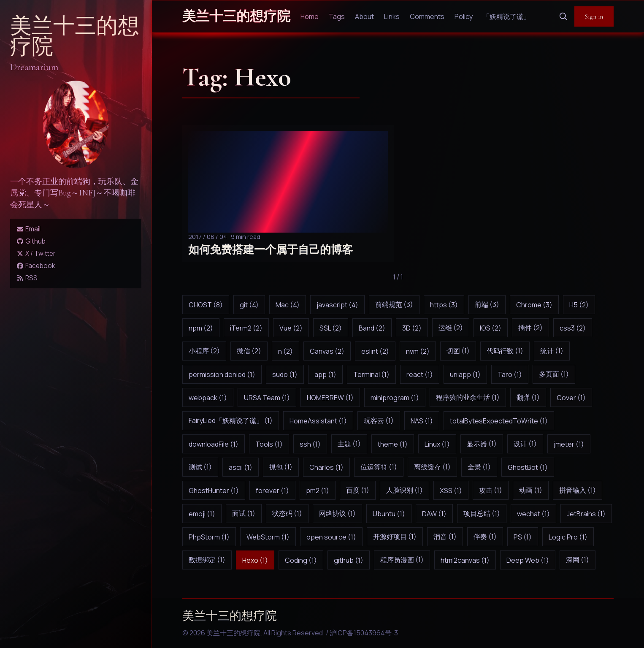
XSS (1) (451, 491)
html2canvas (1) (465, 560)
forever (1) (272, 491)
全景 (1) (479, 467)
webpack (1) (208, 398)
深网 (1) (578, 560)
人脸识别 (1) (405, 490)
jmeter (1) (569, 444)
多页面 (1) (554, 374)
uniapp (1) (465, 374)
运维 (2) (451, 328)
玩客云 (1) (379, 420)
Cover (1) (571, 398)
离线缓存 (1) (432, 467)
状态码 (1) (287, 513)
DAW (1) (434, 514)
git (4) (249, 305)
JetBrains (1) (586, 514)
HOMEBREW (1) (330, 398)
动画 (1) (531, 490)
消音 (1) (445, 537)
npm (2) (201, 328)
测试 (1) (200, 467)
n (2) (285, 351)
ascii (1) (241, 467)
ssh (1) (310, 444)
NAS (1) (422, 421)
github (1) (349, 560)
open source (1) (331, 537)
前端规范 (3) (394, 304)
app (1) (325, 374)
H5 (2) (579, 305)
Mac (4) (288, 305)
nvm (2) (418, 351)
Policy (464, 16)
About (364, 16)
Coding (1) (301, 560)
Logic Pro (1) (568, 537)
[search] (563, 16)
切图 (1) (458, 351)
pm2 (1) (318, 491)
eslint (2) (375, 351)
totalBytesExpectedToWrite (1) (499, 421)
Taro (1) (510, 374)
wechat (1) (533, 514)
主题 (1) (349, 444)
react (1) (420, 374)
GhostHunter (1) (214, 491)
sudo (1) (285, 374)
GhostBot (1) (528, 467)
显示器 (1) (482, 444)
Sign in (594, 16)
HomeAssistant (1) (318, 421)
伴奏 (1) (485, 537)
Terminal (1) (371, 374)
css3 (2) (573, 328)
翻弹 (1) (528, 397)
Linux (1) (437, 444)
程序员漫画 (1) (402, 560)
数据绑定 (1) (207, 560)
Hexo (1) (255, 560)
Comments (427, 16)
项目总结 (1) (482, 513)
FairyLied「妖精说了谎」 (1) (231, 420)
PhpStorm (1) (209, 537)
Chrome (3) (534, 305)
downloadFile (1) (214, 444)
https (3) (444, 305)
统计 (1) (552, 351)
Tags (337, 16)
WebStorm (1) (268, 537)
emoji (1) (202, 514)
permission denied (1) (222, 374)
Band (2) (372, 328)
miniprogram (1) (395, 398)
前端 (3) (487, 304)
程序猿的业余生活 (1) (468, 397)
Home (310, 16)
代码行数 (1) (505, 351)
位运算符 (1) (379, 467)
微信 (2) (249, 351)
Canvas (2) (327, 351)
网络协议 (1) (337, 513)
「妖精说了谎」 (506, 16)
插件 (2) (530, 328)
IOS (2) (491, 328)
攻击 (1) (491, 490)
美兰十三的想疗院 (75, 37)
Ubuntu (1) (389, 514)
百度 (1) (358, 490)
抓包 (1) (281, 467)
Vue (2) (291, 328)
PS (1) (523, 537)
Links (392, 16)
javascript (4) (337, 305)
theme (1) (393, 444)
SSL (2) (331, 328)
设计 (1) (525, 444)
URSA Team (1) (267, 398)
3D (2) (412, 328)
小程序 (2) (204, 351)
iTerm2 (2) (246, 328)
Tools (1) (269, 444)
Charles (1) (326, 467)
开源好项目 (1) (395, 537)
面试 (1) (244, 513)
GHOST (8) (206, 305)
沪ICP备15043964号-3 (364, 633)
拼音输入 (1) (578, 490)
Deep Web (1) (528, 560)
